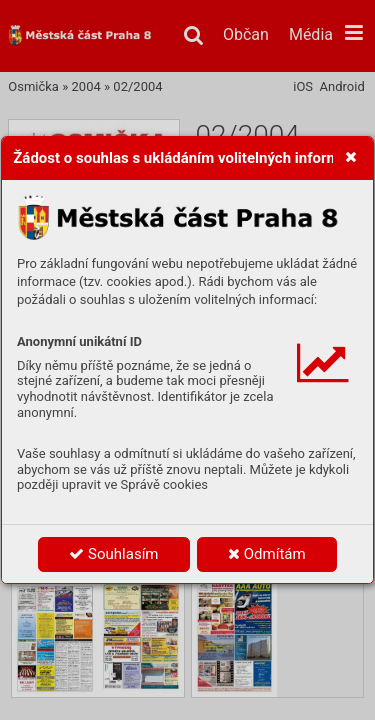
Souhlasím (113, 554)
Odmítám (267, 554)
